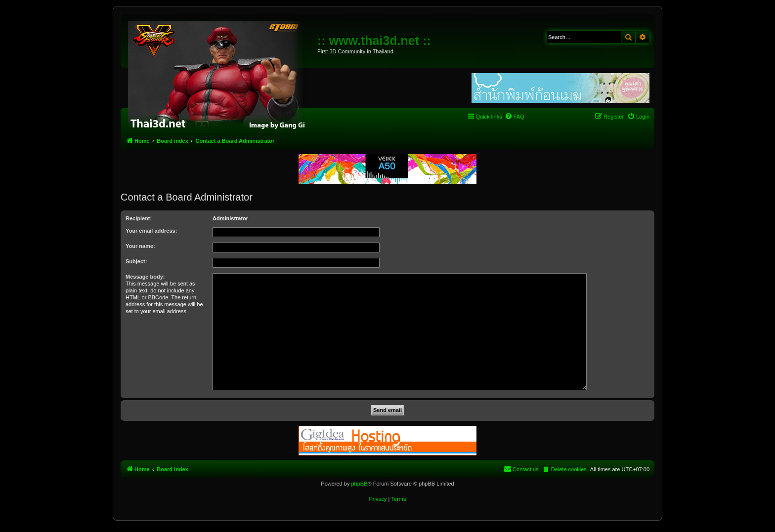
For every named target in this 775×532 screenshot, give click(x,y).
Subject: (136, 261)
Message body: (145, 277)
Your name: (140, 246)
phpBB (359, 484)
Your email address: (151, 231)
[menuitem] (515, 117)
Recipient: (139, 218)
